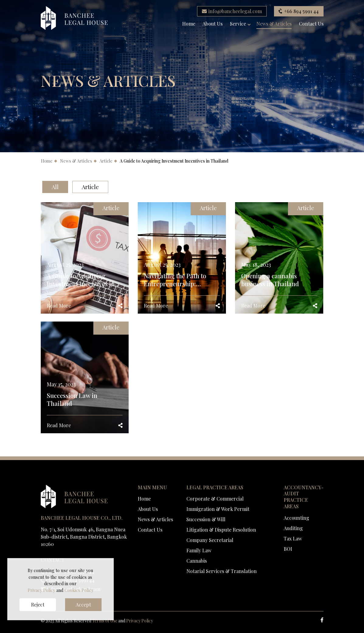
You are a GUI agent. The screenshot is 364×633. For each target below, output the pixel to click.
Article (106, 161)
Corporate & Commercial (215, 499)
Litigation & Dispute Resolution (221, 530)
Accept (83, 605)
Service (238, 24)
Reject (38, 605)
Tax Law (293, 538)
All (55, 187)
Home (189, 24)
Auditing (293, 528)
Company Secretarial (210, 540)
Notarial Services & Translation (222, 571)
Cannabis (197, 561)
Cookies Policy (79, 590)
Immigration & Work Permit (218, 509)
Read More (59, 306)
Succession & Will (206, 519)
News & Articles (274, 24)
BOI (288, 549)
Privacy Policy (140, 621)
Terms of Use (105, 621)
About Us (213, 24)
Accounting (296, 518)
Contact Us (311, 24)
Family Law (199, 550)
